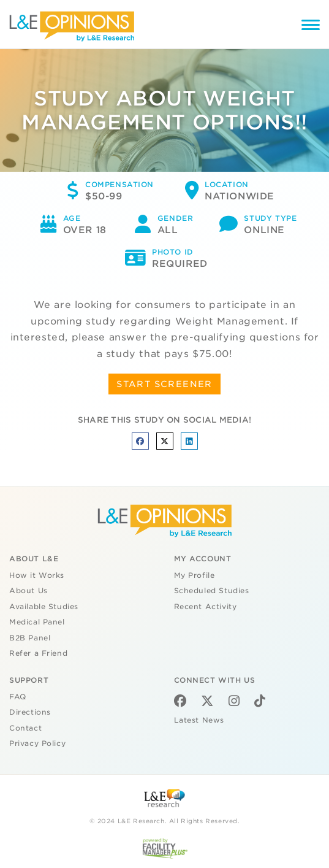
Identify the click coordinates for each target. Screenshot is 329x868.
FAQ (18, 697)
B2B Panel (30, 638)
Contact (25, 728)
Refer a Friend (38, 653)
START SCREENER (164, 384)
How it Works (37, 575)
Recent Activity (206, 607)
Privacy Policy (37, 743)
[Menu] (311, 27)
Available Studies (44, 607)
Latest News (199, 720)
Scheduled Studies (212, 591)
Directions (30, 712)
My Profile (195, 575)
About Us (28, 591)
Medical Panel (37, 622)
